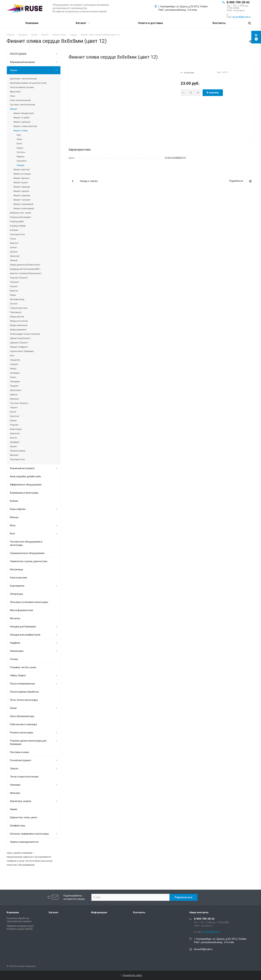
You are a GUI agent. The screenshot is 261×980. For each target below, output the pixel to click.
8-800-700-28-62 (238, 2)
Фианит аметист (22, 178)
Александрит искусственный (25, 334)
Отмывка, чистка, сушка (23, 667)
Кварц (13, 369)
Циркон (14, 394)
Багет (19, 144)
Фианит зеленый (22, 122)
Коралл (14, 286)
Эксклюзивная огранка (22, 87)
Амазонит (15, 433)
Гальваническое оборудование (27, 553)
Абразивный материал (22, 62)
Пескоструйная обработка (24, 692)
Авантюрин (16, 429)
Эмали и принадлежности (24, 842)
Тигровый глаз (17, 459)
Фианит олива (20, 131)
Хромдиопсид (17, 299)
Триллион (22, 161)
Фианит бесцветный (23, 113)
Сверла (14, 768)
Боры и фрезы (18, 509)
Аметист (14, 243)
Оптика (14, 659)
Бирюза (14, 291)
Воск (12, 534)
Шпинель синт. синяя (20, 213)
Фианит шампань (22, 195)
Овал (19, 139)
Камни (14, 70)
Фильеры (15, 793)
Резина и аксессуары (22, 733)
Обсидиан (15, 381)
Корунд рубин (17, 221)
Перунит (14, 386)
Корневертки (17, 586)
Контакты (219, 23)
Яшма (13, 295)
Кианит (14, 446)
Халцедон (15, 373)
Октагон (21, 152)
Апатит (14, 438)
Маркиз (21, 157)
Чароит (14, 407)
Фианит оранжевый (23, 204)
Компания (32, 23)
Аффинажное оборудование (26, 485)
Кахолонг (15, 416)
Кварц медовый (18, 330)
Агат (12, 356)
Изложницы (16, 569)
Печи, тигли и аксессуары (24, 700)
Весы (13, 525)
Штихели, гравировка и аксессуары (29, 834)
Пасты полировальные (22, 684)
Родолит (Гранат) (19, 278)
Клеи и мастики (18, 578)
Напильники (17, 651)
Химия (14, 809)
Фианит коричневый (24, 208)
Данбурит (15, 442)
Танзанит (15, 282)
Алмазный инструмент (22, 468)
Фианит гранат (21, 182)
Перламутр (16, 312)
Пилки (13, 708)
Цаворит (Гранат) (19, 343)
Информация (99, 912)
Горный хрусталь (19, 308)
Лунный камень (18, 451)
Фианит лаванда (22, 187)
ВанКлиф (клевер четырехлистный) (28, 83)
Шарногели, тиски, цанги (24, 817)
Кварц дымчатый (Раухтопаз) (25, 265)
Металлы (15, 618)
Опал (13, 96)
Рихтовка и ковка (19, 752)
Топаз (13, 239)
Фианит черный (21, 191)
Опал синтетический (20, 100)
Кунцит (13, 420)
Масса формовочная (21, 610)
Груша (20, 148)
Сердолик (15, 360)
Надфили (15, 643)
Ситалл (14, 304)
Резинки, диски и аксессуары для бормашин (28, 742)
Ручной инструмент (21, 760)
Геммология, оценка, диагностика (29, 561)
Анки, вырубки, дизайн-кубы (25, 476)
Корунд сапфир (18, 226)
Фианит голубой (21, 118)
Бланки (14, 501)
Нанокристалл (17, 234)
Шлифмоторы (18, 826)
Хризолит (15, 256)
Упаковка (15, 785)
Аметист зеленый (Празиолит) (26, 273)
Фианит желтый (21, 169)
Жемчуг (14, 260)
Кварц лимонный (19, 325)
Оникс (13, 377)
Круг (19, 135)
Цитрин (14, 252)
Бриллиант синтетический (23, 79)
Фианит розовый (22, 174)
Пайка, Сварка (18, 675)
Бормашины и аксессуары (24, 493)
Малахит (14, 455)
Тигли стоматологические (24, 777)
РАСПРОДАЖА (18, 54)
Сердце (20, 165)
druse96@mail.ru (203, 949)
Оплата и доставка (150, 23)
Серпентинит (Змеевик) (22, 351)
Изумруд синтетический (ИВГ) (25, 269)
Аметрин (14, 399)
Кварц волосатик (19, 321)
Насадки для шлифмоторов (25, 635)
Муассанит (15, 92)
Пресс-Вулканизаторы (22, 716)
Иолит (13, 412)
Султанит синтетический (22, 105)
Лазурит (14, 364)
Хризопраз (16, 390)
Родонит (14, 425)
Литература (16, 594)
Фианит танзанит (22, 200)
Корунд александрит (21, 217)
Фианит (14, 109)
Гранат (13, 247)
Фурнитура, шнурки (21, 801)
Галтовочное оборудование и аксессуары (26, 543)
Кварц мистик (17, 317)
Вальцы (14, 517)
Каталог (83, 23)
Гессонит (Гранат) (19, 403)
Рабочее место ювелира (23, 724)
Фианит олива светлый (25, 126)
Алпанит (14, 230)
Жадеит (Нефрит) (19, 347)
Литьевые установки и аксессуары (29, 602)
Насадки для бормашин (23, 627)
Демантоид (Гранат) (20, 338)
